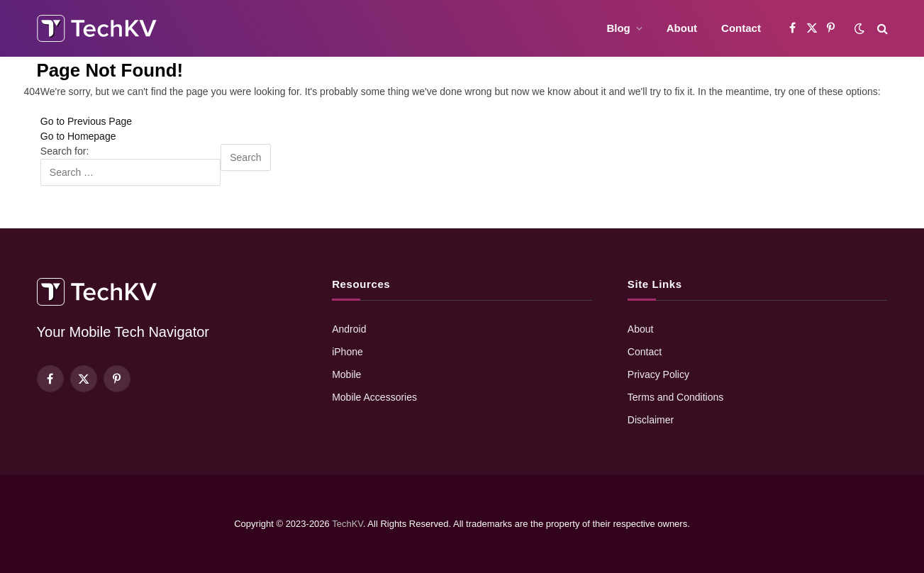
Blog (618, 28)
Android (349, 329)
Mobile (346, 374)
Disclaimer (651, 420)
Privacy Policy (658, 374)
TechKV (347, 524)
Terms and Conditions (675, 397)
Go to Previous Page (86, 121)
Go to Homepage (78, 136)
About (682, 28)
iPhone (347, 352)
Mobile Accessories (374, 397)
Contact (741, 28)
